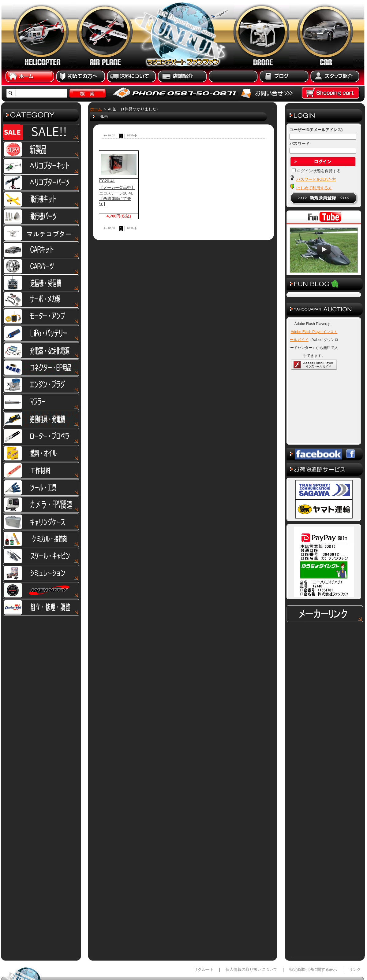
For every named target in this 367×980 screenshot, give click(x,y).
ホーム (96, 109)
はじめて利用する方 (314, 188)
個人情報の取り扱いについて (251, 939)
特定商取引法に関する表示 (313, 939)
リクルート (204, 939)
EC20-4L (107, 181)
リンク (355, 939)
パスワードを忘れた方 (316, 179)
